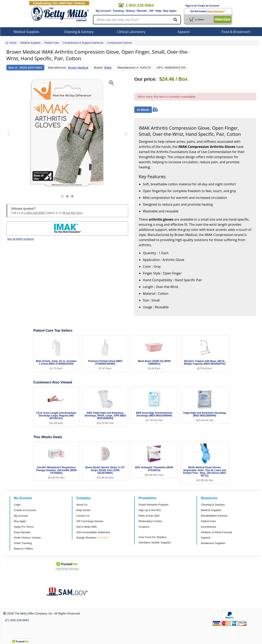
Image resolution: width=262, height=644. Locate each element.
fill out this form (72, 213)
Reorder (142, 11)
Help (158, 11)
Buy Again (170, 11)
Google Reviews (86, 538)
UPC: (160, 67)
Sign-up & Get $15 (150, 510)
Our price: (145, 79)
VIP (151, 11)
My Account (103, 11)
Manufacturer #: (128, 67)
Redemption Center (150, 521)
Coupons (144, 527)
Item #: (13, 67)
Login (17, 505)
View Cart (222, 19)
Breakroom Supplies (213, 543)
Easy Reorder (22, 532)
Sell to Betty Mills (86, 527)
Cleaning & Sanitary (79, 32)
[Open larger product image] (67, 133)
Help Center (83, 510)
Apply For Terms (24, 527)
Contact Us (83, 516)
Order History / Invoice (27, 538)
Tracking (118, 11)
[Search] (175, 20)
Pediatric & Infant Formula (216, 532)
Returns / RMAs (23, 549)
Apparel (184, 32)
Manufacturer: (58, 67)
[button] (11, 137)
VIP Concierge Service (90, 521)
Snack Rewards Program (154, 505)
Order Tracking (23, 543)
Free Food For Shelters (152, 537)
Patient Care (208, 521)
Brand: (99, 67)
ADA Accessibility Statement (93, 532)
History (130, 11)
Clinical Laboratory (131, 32)
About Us (82, 505)
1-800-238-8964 (35, 213)
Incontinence (209, 527)
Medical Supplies (26, 32)
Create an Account (208, 6)
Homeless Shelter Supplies (155, 543)
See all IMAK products (20, 239)
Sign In (189, 6)
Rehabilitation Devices (214, 516)
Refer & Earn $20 (149, 516)
